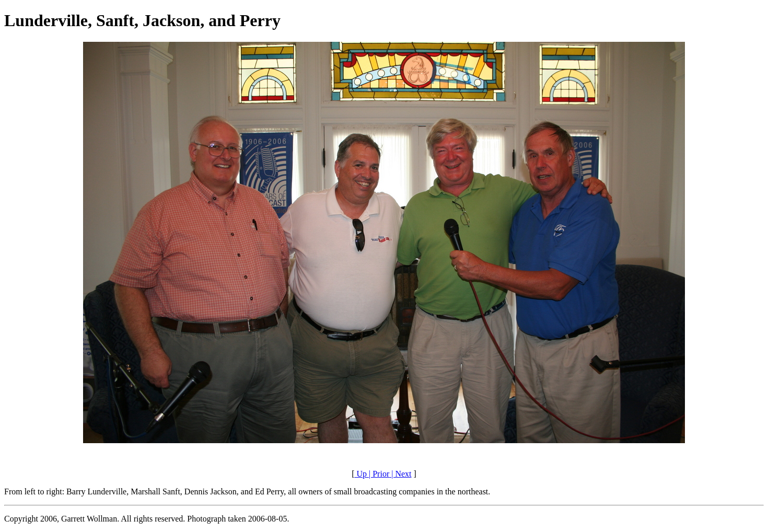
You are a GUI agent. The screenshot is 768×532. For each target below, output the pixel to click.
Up (360, 474)
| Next (400, 474)
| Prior (378, 474)
